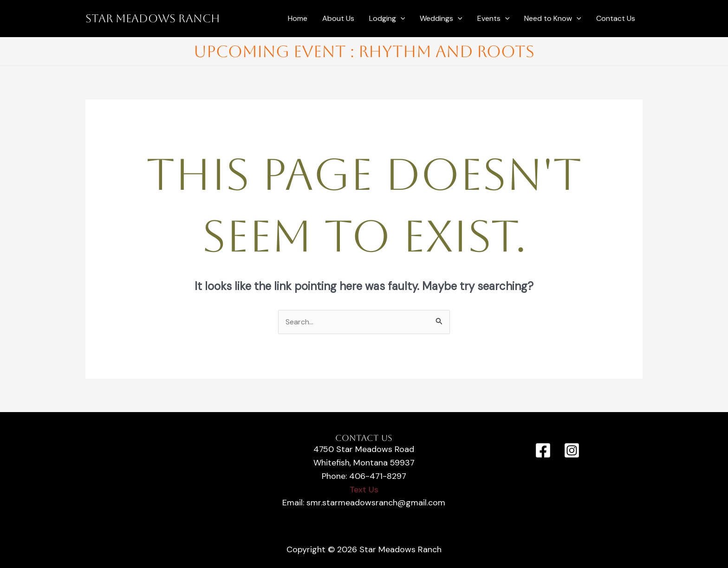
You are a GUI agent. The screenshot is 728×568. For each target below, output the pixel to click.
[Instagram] (572, 450)
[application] (401, 19)
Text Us (364, 490)
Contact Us (616, 18)
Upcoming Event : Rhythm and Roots (364, 51)
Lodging (387, 19)
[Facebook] (543, 450)
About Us (338, 18)
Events (494, 19)
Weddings (441, 19)
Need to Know (553, 19)
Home (298, 18)
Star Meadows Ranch (153, 19)
